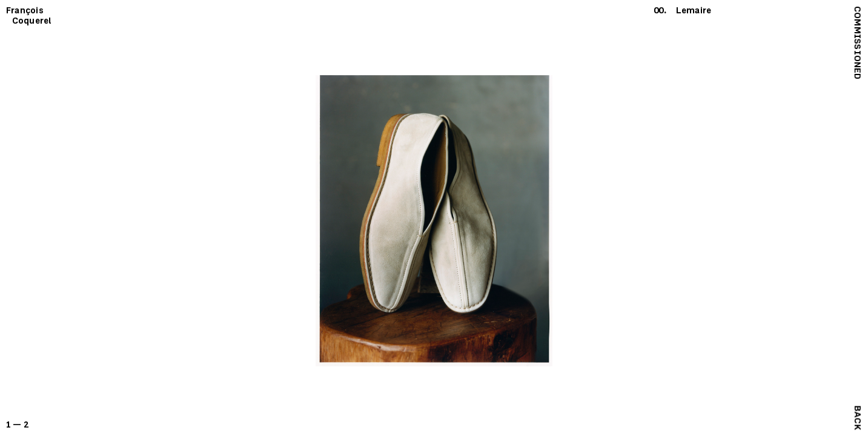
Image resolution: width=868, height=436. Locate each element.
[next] (651, 218)
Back (857, 418)
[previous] (217, 218)
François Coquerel (29, 16)
